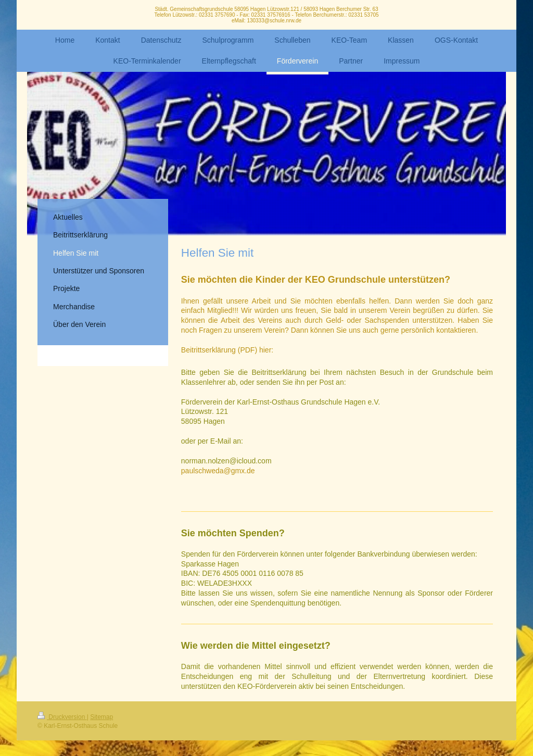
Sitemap (101, 717)
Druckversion (62, 717)
